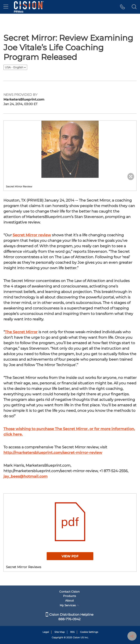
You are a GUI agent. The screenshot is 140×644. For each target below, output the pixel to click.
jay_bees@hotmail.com (26, 476)
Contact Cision (69, 592)
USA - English (15, 67)
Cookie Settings (89, 632)
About (70, 600)
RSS (72, 632)
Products (70, 596)
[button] (122, 7)
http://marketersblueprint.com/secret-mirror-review (53, 453)
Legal (46, 632)
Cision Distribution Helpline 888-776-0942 (70, 617)
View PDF (70, 556)
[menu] (6, 7)
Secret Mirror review (32, 235)
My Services (69, 605)
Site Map (60, 632)
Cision (76, 637)
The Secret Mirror (21, 332)
